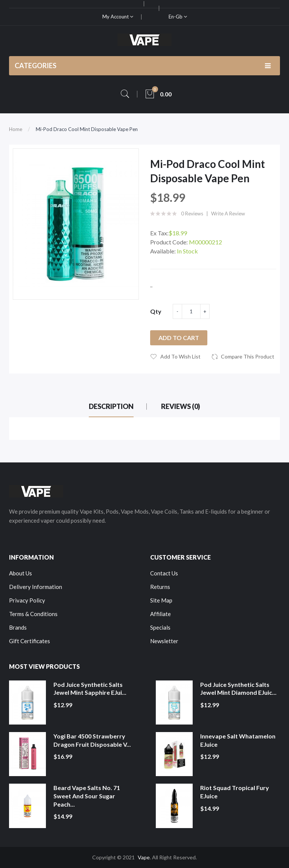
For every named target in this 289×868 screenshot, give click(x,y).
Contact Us (164, 573)
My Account (118, 17)
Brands (18, 627)
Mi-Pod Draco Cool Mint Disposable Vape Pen (87, 129)
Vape (144, 857)
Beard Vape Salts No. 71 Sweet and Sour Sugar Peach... (87, 796)
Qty (156, 311)
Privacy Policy (27, 600)
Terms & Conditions (33, 614)
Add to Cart (179, 338)
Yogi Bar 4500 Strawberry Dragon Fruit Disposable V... (92, 740)
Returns (160, 587)
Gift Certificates (30, 641)
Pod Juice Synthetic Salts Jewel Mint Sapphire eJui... (90, 689)
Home (16, 129)
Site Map (161, 600)
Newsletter (164, 641)
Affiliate (160, 614)
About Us (21, 573)
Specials (160, 627)
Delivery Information (36, 587)
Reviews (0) (181, 406)
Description (111, 406)
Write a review (228, 214)
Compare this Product (248, 356)
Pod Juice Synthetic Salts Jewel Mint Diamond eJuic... (238, 689)
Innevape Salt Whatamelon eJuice (238, 740)
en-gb (178, 17)
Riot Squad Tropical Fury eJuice (235, 792)
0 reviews (192, 214)
